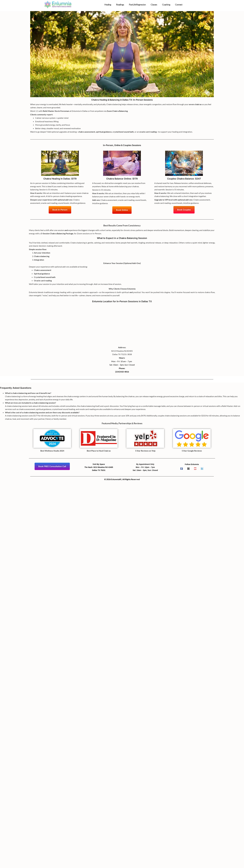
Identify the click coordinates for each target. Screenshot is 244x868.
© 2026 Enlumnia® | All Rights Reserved (122, 479)
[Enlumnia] (122, 323)
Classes (154, 5)
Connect (179, 5)
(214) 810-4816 (122, 372)
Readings (120, 5)
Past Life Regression (137, 5)
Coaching (166, 5)
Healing (108, 5)
